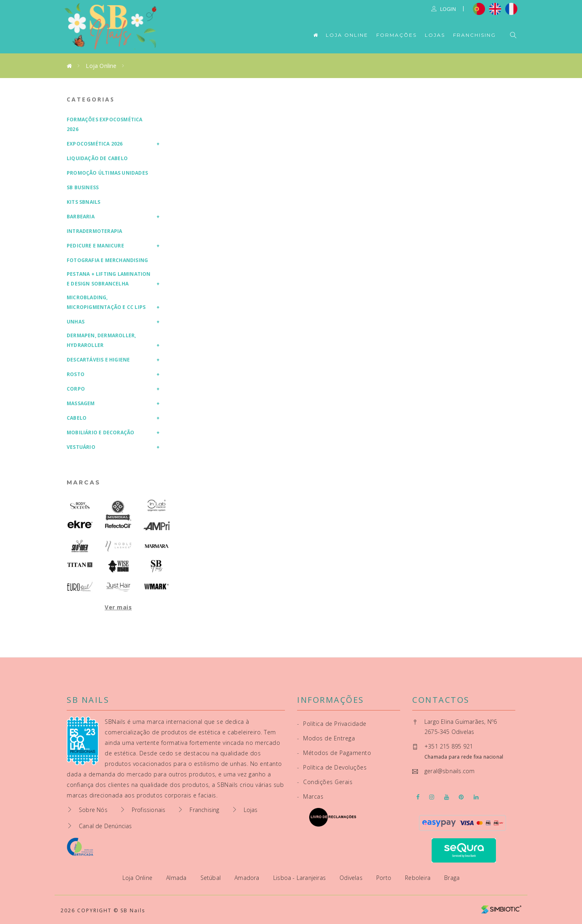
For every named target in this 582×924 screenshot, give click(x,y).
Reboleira (419, 878)
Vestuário (81, 447)
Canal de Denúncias (105, 826)
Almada (177, 878)
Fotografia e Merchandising (107, 260)
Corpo (76, 389)
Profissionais (149, 810)
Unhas (76, 322)
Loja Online (347, 35)
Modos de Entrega (326, 738)
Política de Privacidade (332, 724)
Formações (396, 35)
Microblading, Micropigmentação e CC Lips (106, 302)
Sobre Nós (93, 810)
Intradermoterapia (94, 231)
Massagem (81, 403)
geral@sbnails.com (449, 771)
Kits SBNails (83, 202)
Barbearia (81, 217)
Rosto (76, 374)
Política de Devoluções (332, 767)
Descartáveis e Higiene (98, 360)
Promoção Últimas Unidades (107, 173)
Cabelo (77, 418)
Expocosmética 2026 (95, 144)
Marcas (84, 482)
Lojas (435, 35)
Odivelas (352, 878)
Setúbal (212, 878)
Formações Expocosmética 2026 (105, 124)
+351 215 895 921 (449, 746)
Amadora (248, 878)
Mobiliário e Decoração (100, 432)
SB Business (83, 187)
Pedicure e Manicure (95, 246)
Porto (385, 878)
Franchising (474, 35)
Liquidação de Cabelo (97, 158)
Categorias (91, 99)
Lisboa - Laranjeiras (300, 878)
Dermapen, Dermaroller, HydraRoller (101, 340)
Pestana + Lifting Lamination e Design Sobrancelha (109, 279)
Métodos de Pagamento (334, 753)
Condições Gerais (325, 782)
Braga (452, 878)
